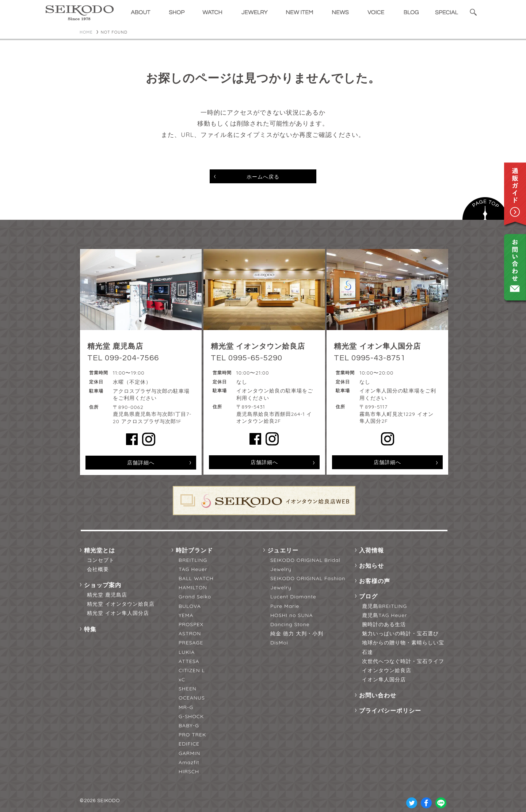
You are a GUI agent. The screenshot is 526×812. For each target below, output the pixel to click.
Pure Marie (285, 606)
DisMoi (279, 643)
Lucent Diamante (293, 597)
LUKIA (187, 652)
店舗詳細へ (141, 463)
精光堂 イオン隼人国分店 (118, 613)
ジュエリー (283, 550)
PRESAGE (191, 643)
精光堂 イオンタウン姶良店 (121, 604)
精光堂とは (100, 550)
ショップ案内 (103, 585)
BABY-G (189, 725)
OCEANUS (192, 698)
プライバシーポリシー (390, 710)
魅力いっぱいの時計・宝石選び (400, 633)
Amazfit (189, 762)
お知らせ (371, 566)
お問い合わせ (378, 695)
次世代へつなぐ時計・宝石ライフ (403, 661)
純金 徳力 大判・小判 (297, 633)
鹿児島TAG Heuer (385, 615)
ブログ (368, 596)
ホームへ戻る (263, 177)
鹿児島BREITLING (384, 606)
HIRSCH (189, 771)
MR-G (186, 707)
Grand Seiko (195, 597)
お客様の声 (375, 581)
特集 (90, 629)
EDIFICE (189, 744)
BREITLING (193, 560)
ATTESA (189, 661)
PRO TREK (192, 735)
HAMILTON (193, 587)
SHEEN (188, 689)
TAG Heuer (193, 569)
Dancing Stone (290, 624)
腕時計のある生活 (384, 624)
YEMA (186, 615)
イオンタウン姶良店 (387, 670)
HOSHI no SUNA (292, 615)
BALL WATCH (196, 578)
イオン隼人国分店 (384, 679)
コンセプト (101, 560)
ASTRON (190, 633)
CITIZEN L (192, 670)
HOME (86, 32)
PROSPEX (191, 624)
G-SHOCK (191, 716)
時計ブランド (194, 550)
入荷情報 (371, 550)
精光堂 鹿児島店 (107, 595)
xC (182, 679)
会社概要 (98, 569)
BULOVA (190, 606)
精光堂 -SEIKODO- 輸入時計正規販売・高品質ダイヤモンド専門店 (80, 13)
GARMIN (189, 753)
